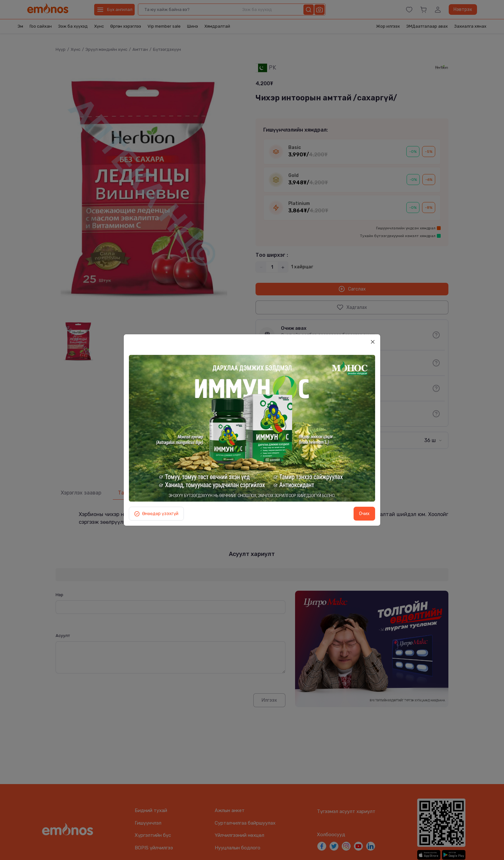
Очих (364, 514)
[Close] (373, 342)
